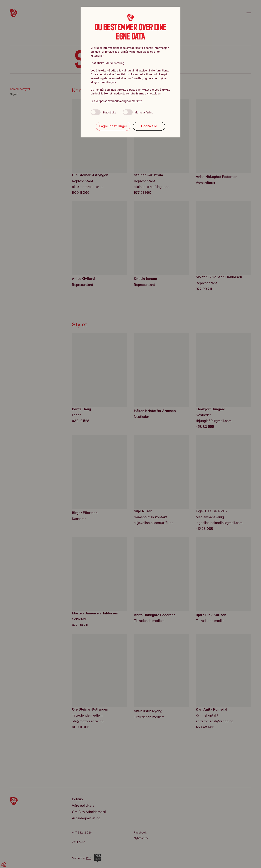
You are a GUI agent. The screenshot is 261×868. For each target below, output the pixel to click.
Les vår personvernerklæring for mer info (116, 101)
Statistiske (103, 112)
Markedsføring (138, 112)
